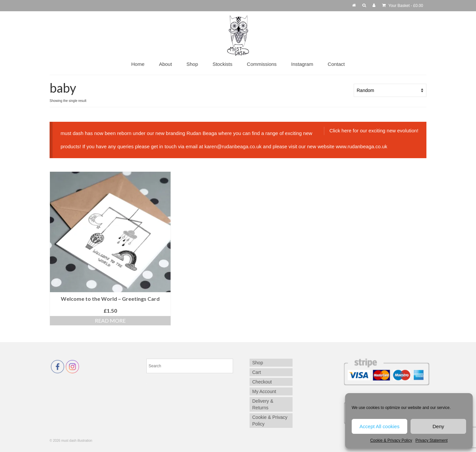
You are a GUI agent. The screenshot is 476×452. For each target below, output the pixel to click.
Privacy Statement (432, 440)
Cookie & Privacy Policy (391, 440)
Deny (438, 426)
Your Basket (403, 6)
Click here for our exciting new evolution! (374, 131)
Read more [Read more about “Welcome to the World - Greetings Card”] (110, 320)
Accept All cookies (380, 426)
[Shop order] (390, 90)
